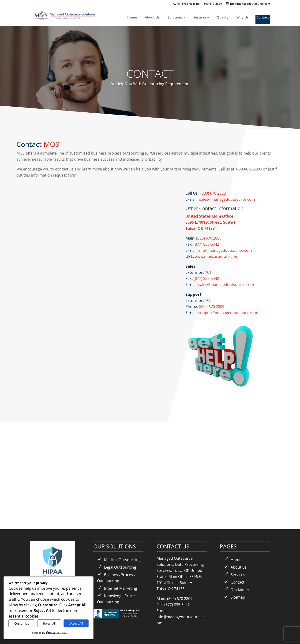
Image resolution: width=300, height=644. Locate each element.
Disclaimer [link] (240, 590)
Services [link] (200, 17)
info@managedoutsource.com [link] (225, 250)
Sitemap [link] (238, 597)
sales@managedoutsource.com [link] (227, 199)
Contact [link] (263, 17)
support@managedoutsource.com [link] (229, 313)
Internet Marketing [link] (121, 588)
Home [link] (132, 17)
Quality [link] (223, 17)
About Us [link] (152, 17)
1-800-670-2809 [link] (212, 4)
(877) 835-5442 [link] (206, 244)
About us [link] (239, 567)
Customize (22, 623)
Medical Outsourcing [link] (122, 560)
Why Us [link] (242, 17)
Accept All (76, 623)
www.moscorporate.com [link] (217, 256)
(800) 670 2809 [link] (213, 193)
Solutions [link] (175, 17)
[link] (65, 15)
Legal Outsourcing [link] (120, 567)
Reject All (49, 623)
